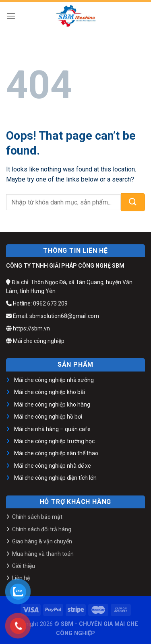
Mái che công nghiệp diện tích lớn (55, 478)
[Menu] (11, 16)
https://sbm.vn (28, 328)
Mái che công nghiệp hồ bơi (48, 417)
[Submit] (133, 202)
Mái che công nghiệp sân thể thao (56, 453)
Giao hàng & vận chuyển (42, 541)
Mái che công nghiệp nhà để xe (53, 466)
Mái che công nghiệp (35, 341)
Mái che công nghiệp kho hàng (52, 405)
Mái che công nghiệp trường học (54, 441)
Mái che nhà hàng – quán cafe (52, 429)
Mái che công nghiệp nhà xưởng (54, 380)
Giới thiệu (24, 566)
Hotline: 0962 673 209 (37, 303)
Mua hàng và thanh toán (43, 554)
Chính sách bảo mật (37, 517)
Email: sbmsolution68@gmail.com (53, 316)
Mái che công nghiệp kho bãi (50, 392)
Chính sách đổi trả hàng (42, 529)
